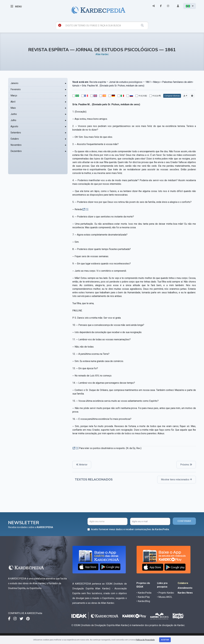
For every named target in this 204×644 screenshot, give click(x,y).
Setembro (16, 133)
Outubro (15, 139)
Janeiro (14, 83)
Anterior (82, 465)
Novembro (16, 145)
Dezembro (16, 151)
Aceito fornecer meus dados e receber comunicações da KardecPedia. (130, 529)
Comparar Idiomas (172, 96)
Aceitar (165, 640)
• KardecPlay (143, 597)
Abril (13, 102)
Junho (14, 114)
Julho (13, 120)
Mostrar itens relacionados (177, 479)
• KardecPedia (144, 593)
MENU (16, 6)
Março (14, 96)
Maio (13, 108)
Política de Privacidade (145, 640)
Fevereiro (16, 89)
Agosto (14, 126)
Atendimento (185, 588)
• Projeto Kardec (166, 593)
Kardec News (185, 593)
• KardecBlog (143, 601)
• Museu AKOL (165, 597)
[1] (87, 209)
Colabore (183, 583)
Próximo (186, 465)
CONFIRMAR (184, 521)
